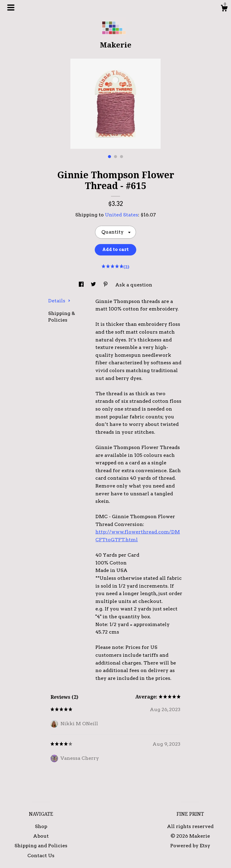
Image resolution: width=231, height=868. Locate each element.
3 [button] (122, 157)
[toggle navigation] (11, 8)
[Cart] (224, 9)
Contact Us (41, 856)
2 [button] (115, 157)
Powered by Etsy (190, 846)
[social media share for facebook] (82, 285)
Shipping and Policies (41, 846)
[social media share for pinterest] (106, 285)
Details (59, 301)
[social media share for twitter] (94, 285)
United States (122, 215)
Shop (41, 826)
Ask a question (134, 285)
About (41, 836)
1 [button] (109, 157)
